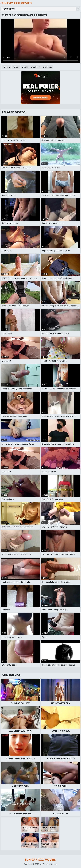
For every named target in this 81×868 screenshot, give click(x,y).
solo (26, 67)
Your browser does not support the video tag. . (40, 41)
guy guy (49, 67)
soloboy (36, 67)
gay (17, 67)
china (8, 67)
